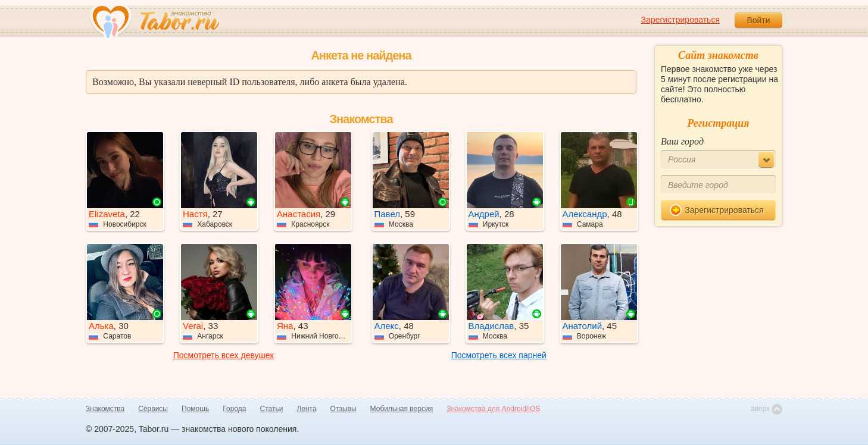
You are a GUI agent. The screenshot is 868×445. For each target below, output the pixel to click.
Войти (758, 20)
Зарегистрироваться (680, 20)
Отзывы (344, 409)
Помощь (195, 409)
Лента (306, 409)
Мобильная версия (402, 409)
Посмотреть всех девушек (224, 355)
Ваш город (682, 141)
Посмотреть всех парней (499, 355)
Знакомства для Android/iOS (493, 409)
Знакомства (105, 409)
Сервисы (153, 409)
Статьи (272, 409)
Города (234, 409)
